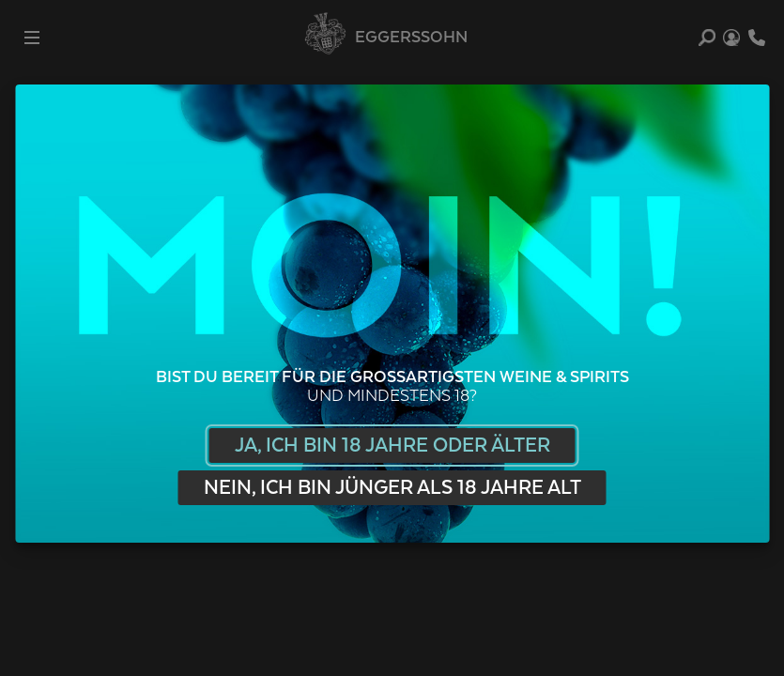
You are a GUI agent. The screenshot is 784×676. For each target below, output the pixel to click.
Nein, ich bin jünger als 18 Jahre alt (392, 488)
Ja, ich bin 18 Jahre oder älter (392, 446)
